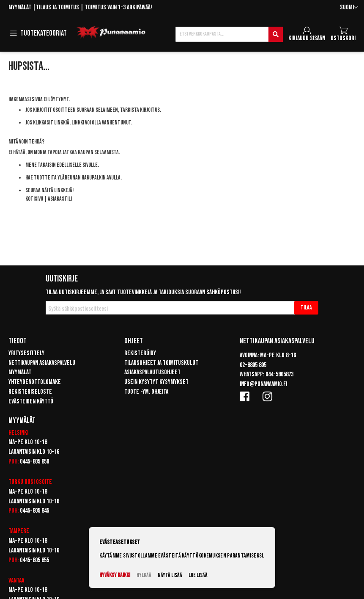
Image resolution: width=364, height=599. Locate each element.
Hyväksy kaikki (115, 575)
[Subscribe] (306, 308)
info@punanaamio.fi (263, 384)
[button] (349, 8)
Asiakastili (60, 199)
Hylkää (144, 575)
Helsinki (18, 433)
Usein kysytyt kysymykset (156, 382)
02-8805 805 (253, 365)
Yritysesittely (26, 353)
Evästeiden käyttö (31, 402)
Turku (16, 482)
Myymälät (20, 7)
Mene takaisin (41, 165)
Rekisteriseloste (30, 392)
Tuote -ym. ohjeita (146, 392)
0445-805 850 (34, 462)
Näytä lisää (170, 575)
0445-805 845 (34, 511)
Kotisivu (34, 199)
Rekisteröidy (140, 353)
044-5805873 (279, 374)
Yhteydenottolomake (35, 382)
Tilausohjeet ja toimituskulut (161, 363)
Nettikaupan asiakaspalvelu (42, 363)
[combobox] (229, 34)
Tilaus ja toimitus (57, 7)
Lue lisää (198, 575)
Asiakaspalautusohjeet (152, 372)
